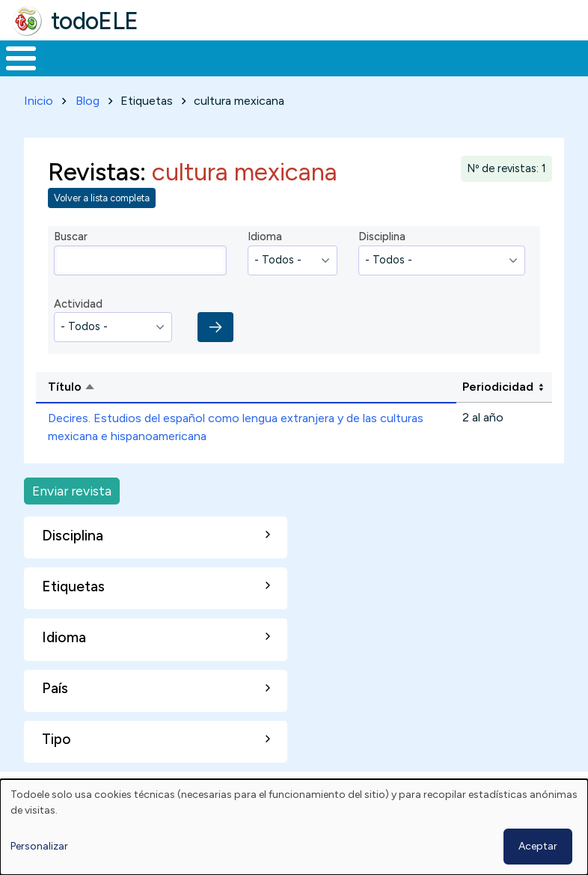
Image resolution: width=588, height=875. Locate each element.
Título (129, 415)
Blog (88, 128)
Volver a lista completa (102, 226)
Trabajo (258, 72)
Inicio (13, 73)
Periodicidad (498, 414)
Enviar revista (72, 518)
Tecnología (405, 72)
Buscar (573, 57)
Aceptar (538, 846)
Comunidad (505, 72)
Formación (168, 72)
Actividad (78, 332)
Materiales (72, 72)
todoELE (95, 21)
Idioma (265, 264)
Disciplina (382, 264)
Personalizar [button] (39, 846)
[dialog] (294, 827)
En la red (327, 72)
